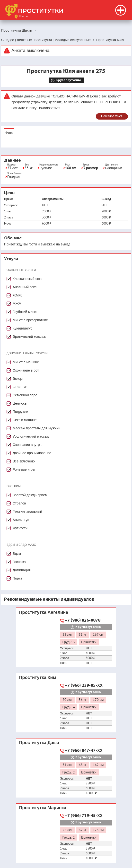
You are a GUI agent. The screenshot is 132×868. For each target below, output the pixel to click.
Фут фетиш (21, 528)
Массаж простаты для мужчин (36, 428)
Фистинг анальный (27, 512)
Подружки (20, 412)
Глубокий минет (25, 312)
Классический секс (27, 279)
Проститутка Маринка (43, 808)
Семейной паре (25, 395)
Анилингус (21, 520)
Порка (18, 578)
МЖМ (17, 304)
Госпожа (19, 562)
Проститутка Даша (39, 742)
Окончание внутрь (27, 445)
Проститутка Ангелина (44, 612)
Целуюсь (20, 403)
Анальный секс (25, 287)
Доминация (22, 570)
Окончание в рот (26, 370)
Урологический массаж (31, 436)
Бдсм (17, 554)
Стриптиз (20, 387)
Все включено (24, 461)
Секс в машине (25, 420)
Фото (9, 133)
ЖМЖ (17, 295)
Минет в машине (26, 362)
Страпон (19, 503)
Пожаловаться (112, 116)
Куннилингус (22, 328)
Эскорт (18, 379)
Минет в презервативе (30, 320)
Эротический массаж (29, 337)
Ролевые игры (24, 469)
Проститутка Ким (38, 677)
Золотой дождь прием (30, 495)
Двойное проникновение (32, 453)
